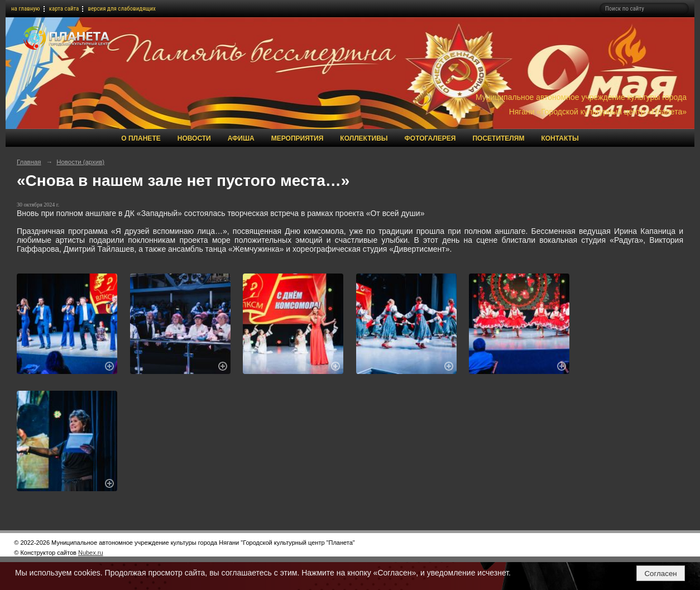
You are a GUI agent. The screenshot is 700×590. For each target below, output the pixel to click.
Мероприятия (298, 138)
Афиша (241, 138)
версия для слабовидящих (122, 9)
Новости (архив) (80, 162)
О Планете (141, 138)
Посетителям (498, 138)
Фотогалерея (430, 138)
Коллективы (364, 138)
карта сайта (64, 9)
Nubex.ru (91, 553)
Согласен (660, 574)
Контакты (560, 138)
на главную (26, 9)
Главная (29, 162)
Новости (194, 138)
